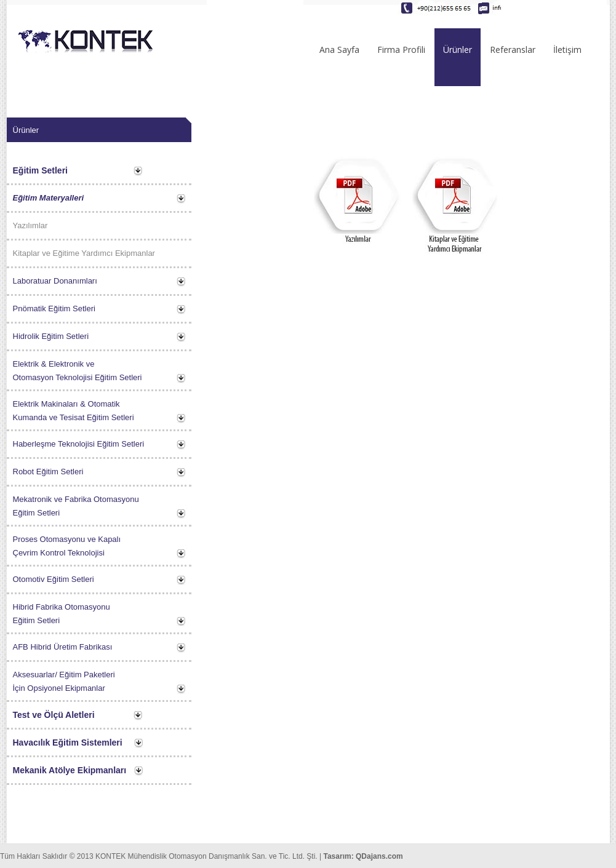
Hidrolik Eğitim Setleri (51, 336)
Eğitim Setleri (40, 170)
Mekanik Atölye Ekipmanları (70, 770)
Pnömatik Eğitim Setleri (54, 309)
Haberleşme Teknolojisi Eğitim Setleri (79, 444)
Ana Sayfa (339, 50)
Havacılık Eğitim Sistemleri (68, 743)
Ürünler (458, 50)
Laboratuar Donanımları (55, 281)
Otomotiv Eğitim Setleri (54, 579)
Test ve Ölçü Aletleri (54, 715)
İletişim (567, 50)
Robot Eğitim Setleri (48, 472)
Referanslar (513, 50)
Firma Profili (401, 50)
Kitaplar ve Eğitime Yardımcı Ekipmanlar (84, 253)
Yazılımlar (30, 225)
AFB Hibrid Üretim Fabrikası (63, 647)
